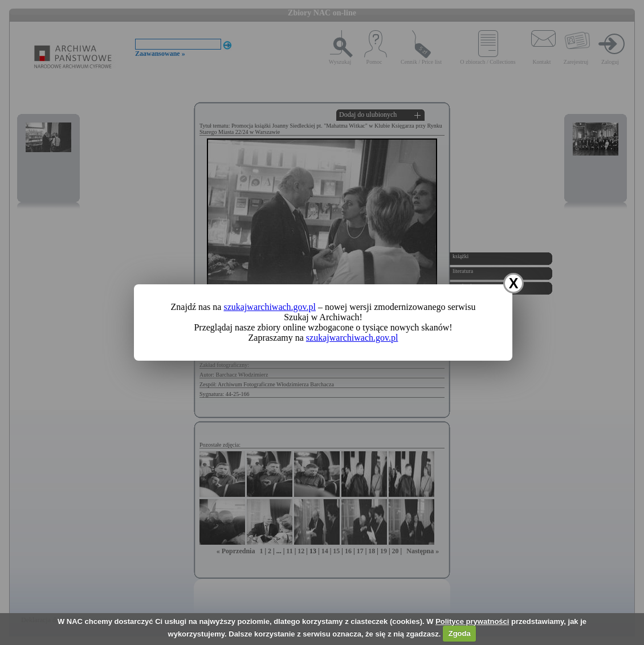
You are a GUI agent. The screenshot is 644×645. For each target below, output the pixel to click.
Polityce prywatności (472, 621)
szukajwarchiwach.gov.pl (270, 307)
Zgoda (460, 633)
